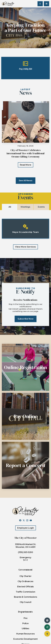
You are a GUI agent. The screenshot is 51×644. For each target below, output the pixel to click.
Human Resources (25, 634)
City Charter (25, 576)
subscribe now (26, 319)
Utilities (25, 629)
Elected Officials (25, 587)
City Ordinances (25, 581)
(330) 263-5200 (25, 552)
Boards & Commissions (26, 597)
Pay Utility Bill (26, 65)
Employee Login (26, 528)
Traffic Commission (25, 592)
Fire (26, 618)
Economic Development (25, 639)
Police (25, 623)
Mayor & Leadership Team (26, 229)
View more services (25, 247)
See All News (26, 181)
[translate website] (47, 620)
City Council (25, 602)
